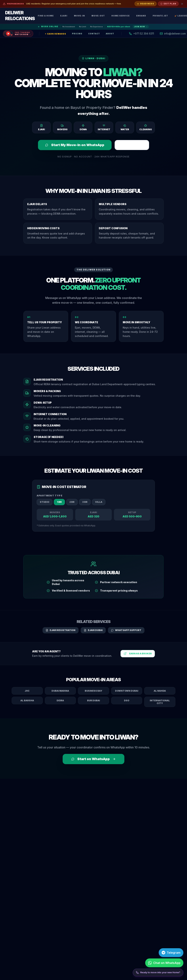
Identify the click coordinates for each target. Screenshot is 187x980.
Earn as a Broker (138, 654)
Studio (45, 502)
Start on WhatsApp (93, 759)
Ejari (64, 16)
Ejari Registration (61, 630)
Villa (99, 502)
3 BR (85, 502)
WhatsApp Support (126, 630)
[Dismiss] (182, 4)
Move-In (79, 16)
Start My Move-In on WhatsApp (75, 145)
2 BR (72, 502)
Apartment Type (50, 496)
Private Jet (160, 16)
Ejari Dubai (93, 630)
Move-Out (98, 16)
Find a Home (46, 16)
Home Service (121, 16)
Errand (141, 16)
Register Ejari (132, 145)
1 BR (59, 502)
